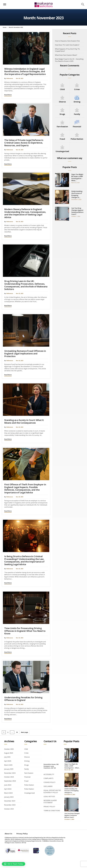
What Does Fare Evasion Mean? (66, 55)
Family (77, 114)
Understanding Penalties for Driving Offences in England (23, 699)
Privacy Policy (22, 834)
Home (5, 27)
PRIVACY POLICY (49, 807)
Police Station (77, 139)
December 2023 (10, 801)
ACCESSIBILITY (49, 774)
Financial (77, 127)
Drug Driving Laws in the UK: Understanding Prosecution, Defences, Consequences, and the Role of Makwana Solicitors (26, 285)
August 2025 (9, 753)
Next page (25, 732)
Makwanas (10, 78)
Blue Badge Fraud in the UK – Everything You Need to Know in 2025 (69, 60)
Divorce (62, 102)
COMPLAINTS (48, 778)
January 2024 (9, 797)
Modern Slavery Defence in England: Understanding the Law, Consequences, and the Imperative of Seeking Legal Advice (25, 213)
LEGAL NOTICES (49, 797)
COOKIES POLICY (49, 782)
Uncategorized (62, 151)
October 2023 (9, 809)
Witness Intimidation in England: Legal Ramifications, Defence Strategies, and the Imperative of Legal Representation (25, 71)
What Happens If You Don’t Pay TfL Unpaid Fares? (67, 50)
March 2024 (8, 793)
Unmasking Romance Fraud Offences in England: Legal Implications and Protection (25, 354)
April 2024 (8, 789)
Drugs (62, 114)
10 (17, 732)
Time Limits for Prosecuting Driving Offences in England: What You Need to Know (25, 631)
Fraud (62, 139)
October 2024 (9, 777)
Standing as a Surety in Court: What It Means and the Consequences (24, 421)
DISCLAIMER (48, 786)
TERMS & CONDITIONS (52, 811)
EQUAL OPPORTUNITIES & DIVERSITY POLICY (52, 791)
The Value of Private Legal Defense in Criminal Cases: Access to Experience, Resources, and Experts (24, 143)
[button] (14, 864)
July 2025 (7, 757)
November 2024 (10, 773)
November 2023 (10, 805)
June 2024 (8, 785)
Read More (8, 95)
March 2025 (8, 765)
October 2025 (9, 749)
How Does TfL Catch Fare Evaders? (67, 45)
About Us (8, 834)
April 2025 (8, 761)
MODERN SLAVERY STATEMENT (50, 801)
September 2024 (10, 781)
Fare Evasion (62, 127)
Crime (77, 89)
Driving (77, 102)
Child (62, 89)
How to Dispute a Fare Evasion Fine (67, 41)
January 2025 (9, 769)
